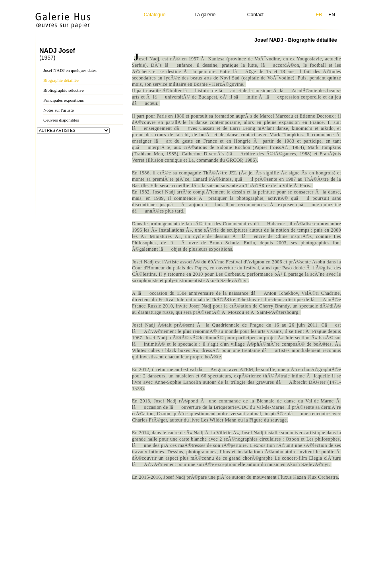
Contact (255, 15)
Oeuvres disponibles (61, 120)
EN (332, 15)
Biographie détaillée (61, 80)
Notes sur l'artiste (59, 110)
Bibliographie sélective (64, 90)
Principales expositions (64, 100)
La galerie (205, 15)
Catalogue (155, 15)
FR (319, 15)
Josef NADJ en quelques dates (70, 70)
